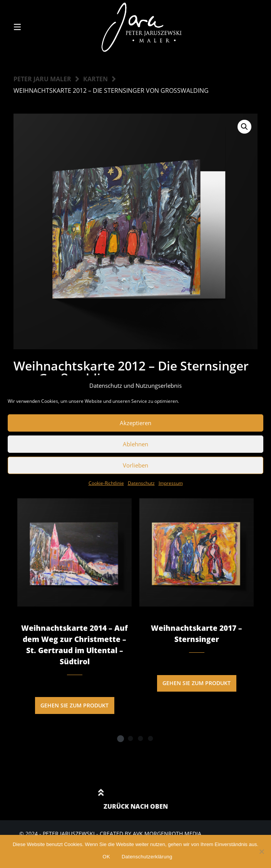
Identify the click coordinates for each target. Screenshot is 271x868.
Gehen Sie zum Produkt (74, 705)
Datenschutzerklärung (147, 857)
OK (106, 857)
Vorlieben (135, 465)
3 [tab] (141, 738)
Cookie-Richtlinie (106, 483)
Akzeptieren (135, 423)
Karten (95, 79)
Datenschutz (141, 483)
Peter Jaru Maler (42, 79)
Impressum (171, 483)
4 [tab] (151, 738)
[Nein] (261, 851)
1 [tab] (120, 738)
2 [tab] (130, 738)
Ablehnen (135, 444)
